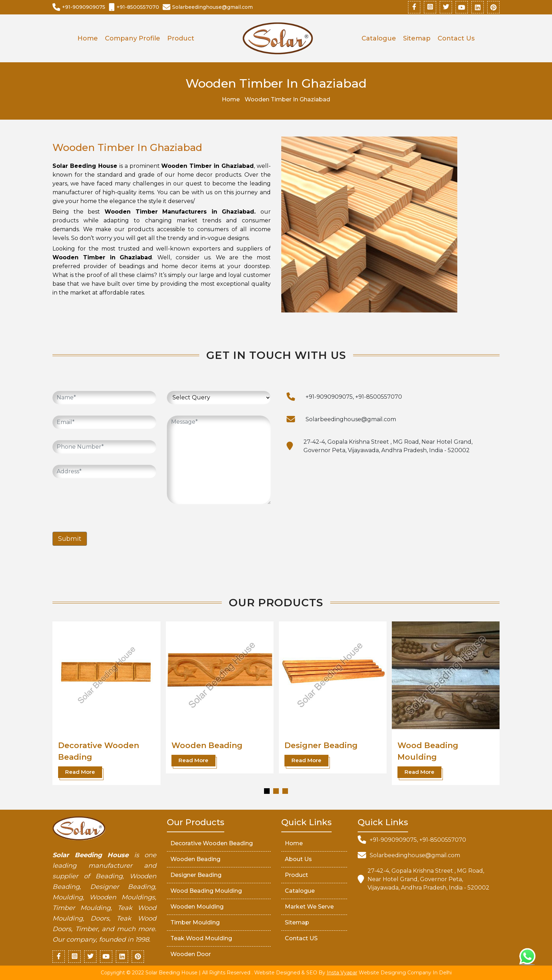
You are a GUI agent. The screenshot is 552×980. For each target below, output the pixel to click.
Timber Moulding (195, 922)
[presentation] (106, 503)
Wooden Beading (207, 745)
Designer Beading (321, 745)
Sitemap (417, 38)
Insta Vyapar (342, 973)
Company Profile (133, 38)
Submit (70, 539)
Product (181, 38)
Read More (80, 772)
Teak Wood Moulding (201, 938)
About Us (298, 859)
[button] (267, 791)
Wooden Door (191, 954)
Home (88, 38)
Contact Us (456, 38)
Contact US (301, 938)
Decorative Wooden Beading (212, 843)
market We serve (309, 907)
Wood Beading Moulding (206, 891)
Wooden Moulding (197, 907)
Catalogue (379, 38)
